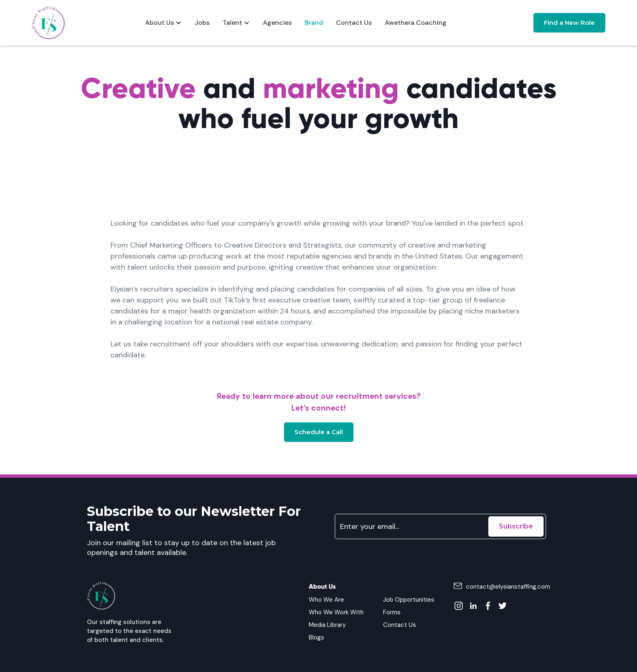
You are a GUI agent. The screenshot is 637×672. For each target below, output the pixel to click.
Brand (314, 23)
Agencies (277, 23)
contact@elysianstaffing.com (508, 587)
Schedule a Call (319, 432)
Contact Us (354, 23)
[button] (163, 23)
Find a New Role (569, 23)
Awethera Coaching (416, 23)
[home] (48, 23)
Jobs (202, 23)
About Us (159, 23)
